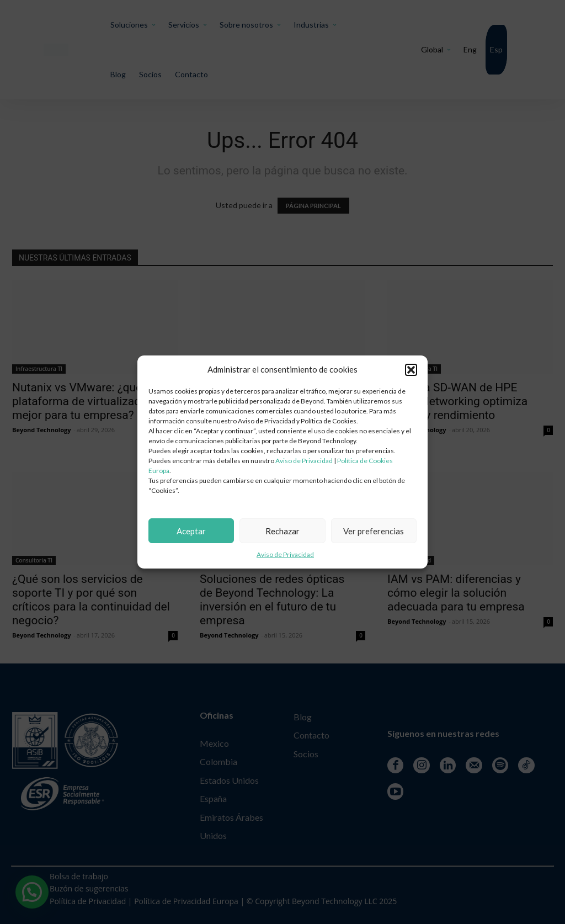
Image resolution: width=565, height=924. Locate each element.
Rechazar (282, 531)
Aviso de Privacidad (304, 461)
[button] (411, 370)
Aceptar (191, 531)
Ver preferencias (374, 531)
